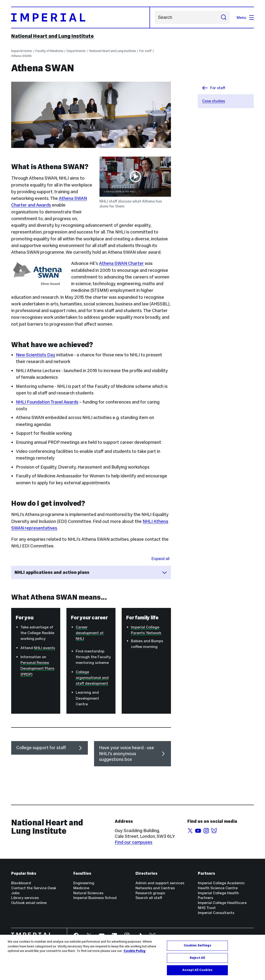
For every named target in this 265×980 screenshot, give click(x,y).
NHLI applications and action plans (91, 572)
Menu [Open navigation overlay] (245, 18)
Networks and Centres (155, 888)
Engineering (84, 883)
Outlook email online (29, 903)
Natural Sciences (88, 893)
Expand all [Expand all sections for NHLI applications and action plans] (160, 559)
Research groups (150, 893)
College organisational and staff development (92, 678)
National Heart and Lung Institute (52, 36)
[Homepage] (81, 18)
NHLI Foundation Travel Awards (47, 402)
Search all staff (149, 898)
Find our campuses (134, 842)
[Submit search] (224, 18)
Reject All (197, 961)
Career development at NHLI (90, 633)
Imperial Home (22, 51)
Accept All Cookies (197, 973)
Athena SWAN (21, 56)
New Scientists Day (36, 355)
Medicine (81, 888)
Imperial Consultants (216, 913)
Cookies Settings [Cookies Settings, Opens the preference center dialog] (197, 949)
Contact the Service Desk (34, 888)
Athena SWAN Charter (121, 263)
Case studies (214, 101)
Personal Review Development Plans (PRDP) (37, 668)
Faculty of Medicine (49, 51)
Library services (25, 898)
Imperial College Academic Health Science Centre (221, 885)
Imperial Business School (95, 898)
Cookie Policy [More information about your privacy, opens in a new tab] (135, 954)
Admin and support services (160, 883)
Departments (76, 51)
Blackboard (21, 883)
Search (154, 18)
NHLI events (44, 648)
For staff (145, 51)
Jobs (15, 893)
